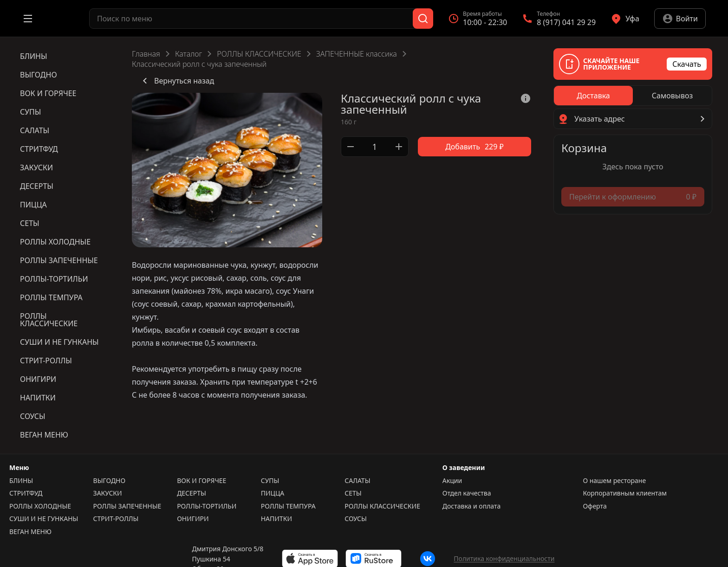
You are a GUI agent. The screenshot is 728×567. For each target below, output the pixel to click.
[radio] (593, 96)
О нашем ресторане (614, 481)
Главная (146, 54)
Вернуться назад (177, 81)
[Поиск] (423, 19)
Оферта (595, 506)
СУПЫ (270, 481)
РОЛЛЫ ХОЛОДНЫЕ (40, 506)
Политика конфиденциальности (504, 558)
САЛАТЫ (357, 481)
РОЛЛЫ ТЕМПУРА (288, 506)
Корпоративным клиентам (625, 493)
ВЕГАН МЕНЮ (30, 532)
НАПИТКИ (276, 519)
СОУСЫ (356, 519)
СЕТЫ (353, 493)
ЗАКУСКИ (108, 493)
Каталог (188, 54)
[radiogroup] (633, 96)
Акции (452, 481)
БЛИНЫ (21, 481)
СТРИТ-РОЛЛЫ (116, 519)
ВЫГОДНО (110, 481)
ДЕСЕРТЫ (192, 493)
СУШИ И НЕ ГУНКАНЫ (44, 519)
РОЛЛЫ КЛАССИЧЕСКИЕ (259, 54)
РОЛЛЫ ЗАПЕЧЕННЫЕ (127, 506)
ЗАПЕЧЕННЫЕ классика (357, 54)
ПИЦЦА (273, 493)
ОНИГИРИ (193, 519)
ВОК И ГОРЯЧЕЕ (201, 481)
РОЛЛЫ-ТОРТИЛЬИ (207, 506)
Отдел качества (467, 493)
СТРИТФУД (26, 493)
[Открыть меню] (28, 19)
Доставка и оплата (471, 506)
